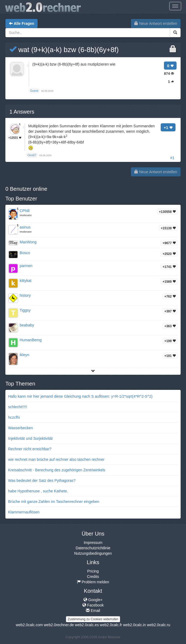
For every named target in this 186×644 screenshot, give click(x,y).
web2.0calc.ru (159, 625)
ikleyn (24, 355)
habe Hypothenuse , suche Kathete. (38, 491)
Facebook (93, 605)
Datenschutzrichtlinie (93, 548)
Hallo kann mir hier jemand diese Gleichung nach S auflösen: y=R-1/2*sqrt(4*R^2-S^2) (80, 396)
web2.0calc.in (134, 625)
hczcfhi (14, 417)
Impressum (93, 543)
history (25, 295)
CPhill (25, 211)
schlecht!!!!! (18, 407)
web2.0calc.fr (111, 625)
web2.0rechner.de (59, 625)
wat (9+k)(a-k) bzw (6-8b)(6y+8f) (64, 50)
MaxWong (28, 242)
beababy (27, 325)
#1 (172, 158)
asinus (25, 227)
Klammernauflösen (24, 512)
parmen (26, 266)
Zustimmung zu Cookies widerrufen (93, 619)
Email (93, 611)
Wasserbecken (20, 428)
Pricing (93, 571)
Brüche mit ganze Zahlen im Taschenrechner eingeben (54, 502)
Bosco (25, 253)
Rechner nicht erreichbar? (30, 449)
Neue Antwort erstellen (156, 23)
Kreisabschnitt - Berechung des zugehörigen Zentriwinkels (57, 470)
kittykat (26, 281)
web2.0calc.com (29, 625)
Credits (93, 577)
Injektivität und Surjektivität (30, 438)
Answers (22, 112)
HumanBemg (31, 340)
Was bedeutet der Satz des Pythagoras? (42, 481)
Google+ (93, 600)
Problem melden (93, 582)
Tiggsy (25, 310)
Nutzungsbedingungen (93, 553)
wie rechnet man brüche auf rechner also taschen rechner (56, 459)
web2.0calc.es (87, 625)
